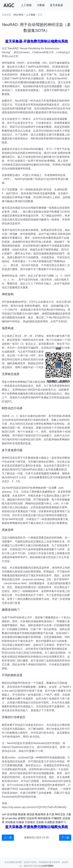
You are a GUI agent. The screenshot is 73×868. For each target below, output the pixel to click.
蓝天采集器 (56, 5)
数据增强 (40, 814)
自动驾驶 (12, 814)
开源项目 (30, 822)
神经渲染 (60, 814)
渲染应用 (32, 818)
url (7, 818)
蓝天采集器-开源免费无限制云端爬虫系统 (37, 41)
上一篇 (8, 838)
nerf (4, 814)
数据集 (22, 814)
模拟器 (31, 814)
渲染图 (40, 822)
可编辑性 (56, 818)
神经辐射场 (44, 818)
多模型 (22, 818)
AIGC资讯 (18, 15)
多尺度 (50, 814)
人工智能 (26, 5)
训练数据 (10, 822)
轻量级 (20, 822)
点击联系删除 (47, 866)
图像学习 (61, 822)
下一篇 (65, 838)
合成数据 (50, 822)
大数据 (41, 5)
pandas (13, 818)
